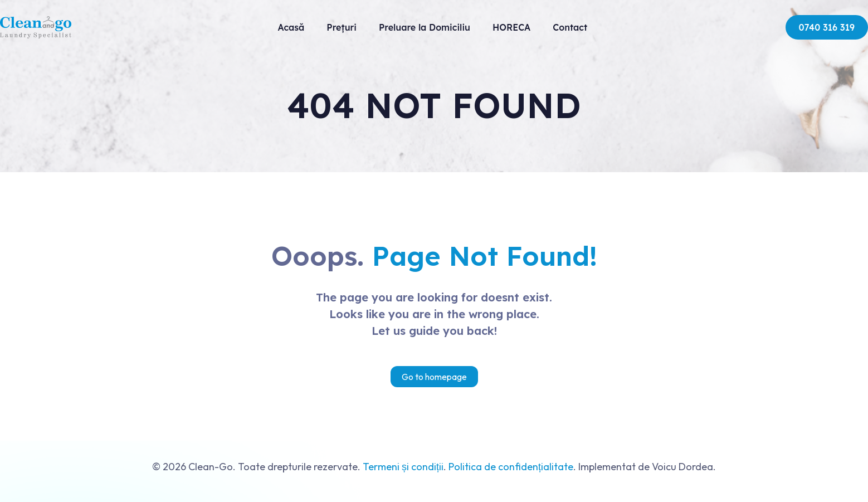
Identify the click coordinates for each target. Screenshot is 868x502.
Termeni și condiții (403, 467)
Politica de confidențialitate (511, 467)
